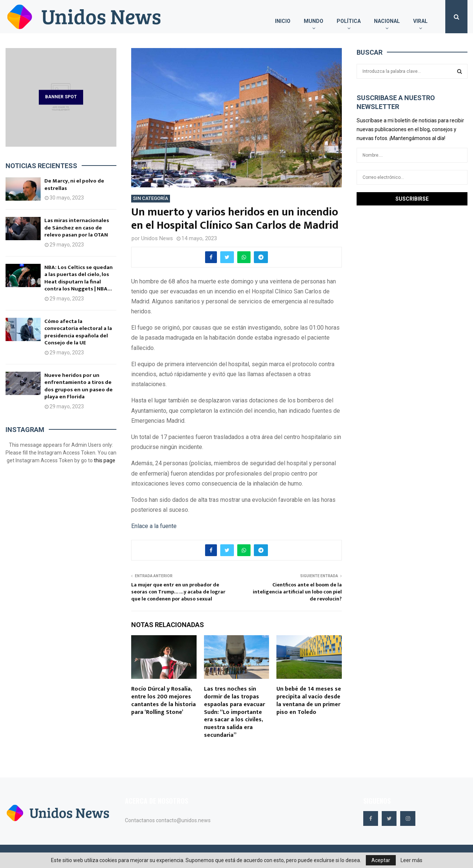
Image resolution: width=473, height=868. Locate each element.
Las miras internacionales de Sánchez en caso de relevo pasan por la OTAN (77, 228)
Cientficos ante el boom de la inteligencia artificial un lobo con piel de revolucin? (297, 592)
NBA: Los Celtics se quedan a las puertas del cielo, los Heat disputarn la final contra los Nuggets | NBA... (79, 278)
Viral (420, 21)
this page (105, 460)
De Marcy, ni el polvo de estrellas (74, 185)
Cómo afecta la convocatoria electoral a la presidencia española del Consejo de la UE (78, 332)
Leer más (411, 860)
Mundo (314, 21)
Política (349, 21)
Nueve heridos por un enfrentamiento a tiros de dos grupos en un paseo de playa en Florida (79, 386)
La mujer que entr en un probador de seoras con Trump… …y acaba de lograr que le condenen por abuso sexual (178, 592)
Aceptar (381, 860)
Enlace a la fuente (154, 526)
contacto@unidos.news (183, 820)
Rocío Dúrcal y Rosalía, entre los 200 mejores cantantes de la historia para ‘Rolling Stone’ (164, 700)
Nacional (387, 21)
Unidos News (157, 238)
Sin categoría (151, 198)
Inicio (283, 21)
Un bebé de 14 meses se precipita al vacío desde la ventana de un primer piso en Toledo (309, 700)
